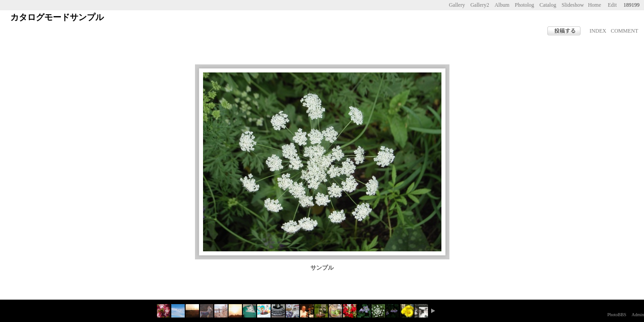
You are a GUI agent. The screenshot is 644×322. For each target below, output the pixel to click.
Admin (638, 315)
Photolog (524, 5)
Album (502, 5)
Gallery (457, 5)
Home (595, 5)
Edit (612, 5)
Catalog (548, 5)
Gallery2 (480, 5)
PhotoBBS (617, 315)
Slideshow (573, 5)
